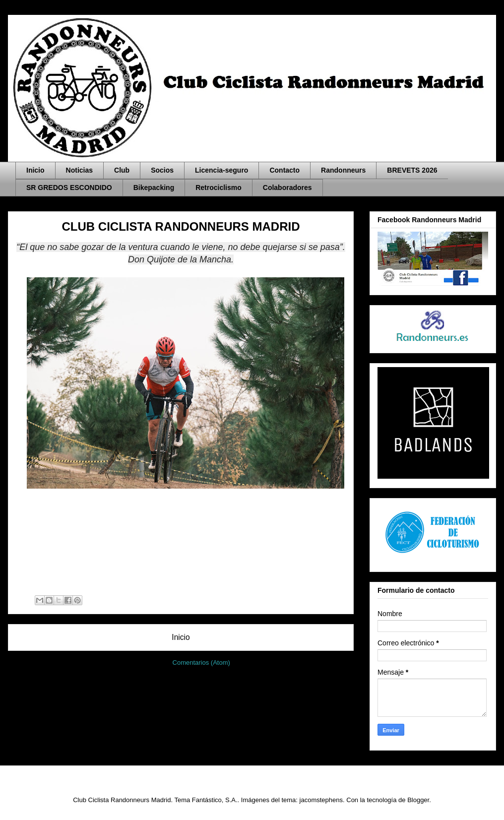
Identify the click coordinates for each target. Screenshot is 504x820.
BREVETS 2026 (412, 170)
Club (122, 170)
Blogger (418, 800)
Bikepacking (154, 188)
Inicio (35, 170)
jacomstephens (321, 800)
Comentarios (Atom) (201, 662)
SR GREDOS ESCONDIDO (69, 188)
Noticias (79, 170)
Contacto (284, 170)
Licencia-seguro (221, 170)
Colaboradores (287, 188)
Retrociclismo (219, 188)
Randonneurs (343, 170)
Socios (162, 170)
